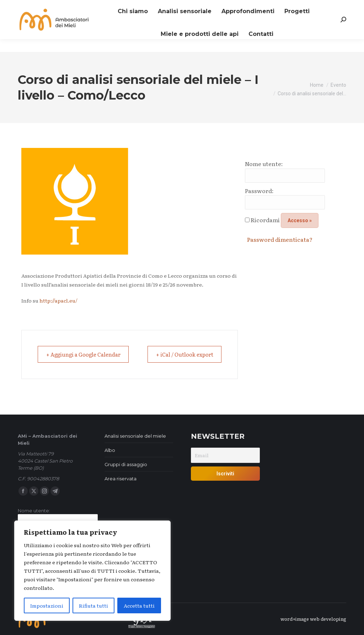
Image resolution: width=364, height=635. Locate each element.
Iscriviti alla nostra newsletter (57, 7)
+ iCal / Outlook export (181, 354)
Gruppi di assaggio (126, 464)
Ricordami (265, 220)
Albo (110, 450)
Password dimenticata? (280, 239)
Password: (259, 191)
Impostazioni (47, 605)
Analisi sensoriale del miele (135, 436)
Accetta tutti (139, 605)
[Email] (225, 455)
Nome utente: (264, 164)
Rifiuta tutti (93, 605)
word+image (295, 619)
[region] (92, 571)
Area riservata (121, 479)
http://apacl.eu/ (58, 300)
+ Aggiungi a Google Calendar (88, 354)
